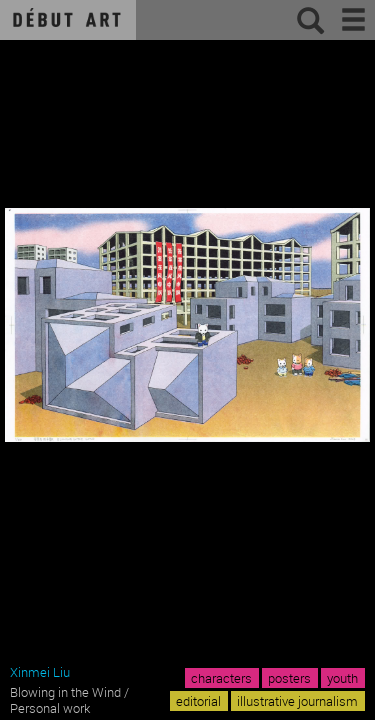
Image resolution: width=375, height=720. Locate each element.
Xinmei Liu (40, 672)
